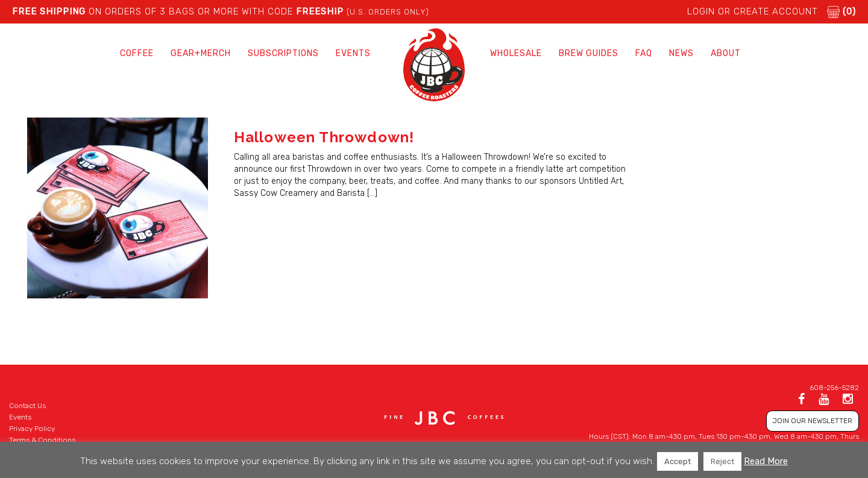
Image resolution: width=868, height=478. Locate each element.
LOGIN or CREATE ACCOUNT (753, 11)
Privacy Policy (32, 429)
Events (353, 53)
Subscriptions (283, 53)
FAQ (644, 53)
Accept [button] (678, 461)
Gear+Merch (201, 53)
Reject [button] (722, 461)
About (726, 53)
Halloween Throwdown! (324, 137)
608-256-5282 (834, 388)
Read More (766, 461)
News (681, 53)
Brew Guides (589, 53)
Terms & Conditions (42, 440)
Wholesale (516, 53)
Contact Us (27, 406)
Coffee (137, 53)
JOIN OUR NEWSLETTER (813, 421)
